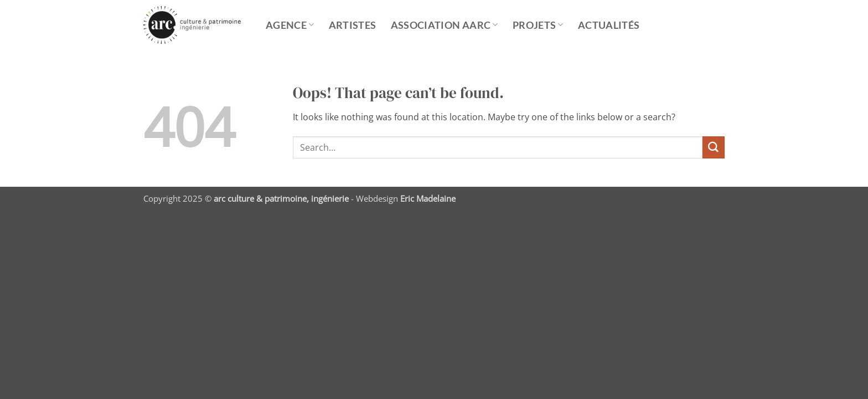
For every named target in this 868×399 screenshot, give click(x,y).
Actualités (609, 25)
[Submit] (714, 147)
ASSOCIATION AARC (445, 25)
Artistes (353, 25)
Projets (538, 25)
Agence (290, 25)
